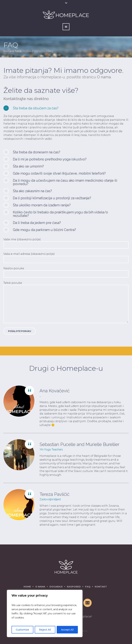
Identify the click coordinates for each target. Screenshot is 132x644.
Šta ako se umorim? (28, 166)
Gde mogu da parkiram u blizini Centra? (44, 230)
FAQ (88, 587)
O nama (39, 51)
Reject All (45, 630)
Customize (22, 630)
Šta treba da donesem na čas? (37, 152)
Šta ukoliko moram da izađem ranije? (42, 205)
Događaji (56, 587)
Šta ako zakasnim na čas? (32, 191)
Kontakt (101, 587)
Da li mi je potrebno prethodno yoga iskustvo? (50, 159)
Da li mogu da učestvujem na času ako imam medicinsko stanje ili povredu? (65, 182)
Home (27, 51)
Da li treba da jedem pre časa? (37, 223)
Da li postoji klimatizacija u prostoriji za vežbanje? (52, 198)
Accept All (67, 630)
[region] (45, 613)
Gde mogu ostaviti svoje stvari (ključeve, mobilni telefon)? (59, 173)
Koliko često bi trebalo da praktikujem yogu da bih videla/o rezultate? (60, 214)
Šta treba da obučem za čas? (36, 108)
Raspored (74, 587)
